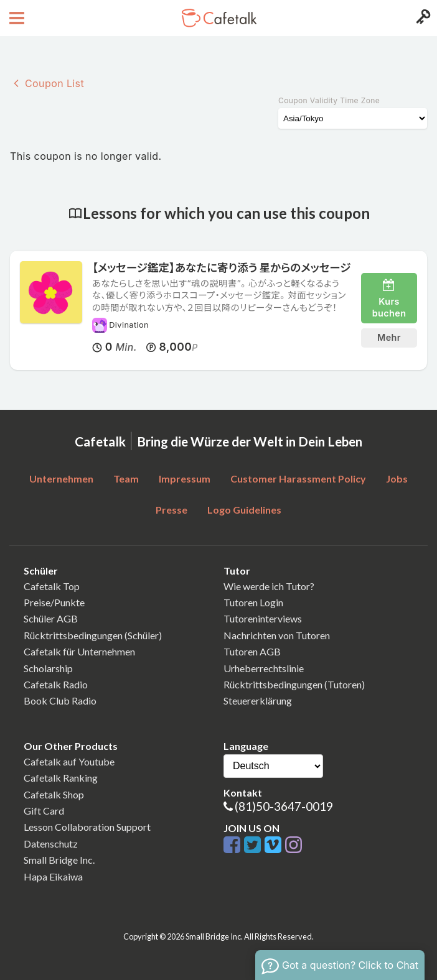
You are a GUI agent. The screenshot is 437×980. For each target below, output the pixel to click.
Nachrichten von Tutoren (277, 635)
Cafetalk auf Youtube (69, 761)
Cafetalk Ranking (61, 778)
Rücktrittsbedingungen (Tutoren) (294, 684)
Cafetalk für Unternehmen (79, 651)
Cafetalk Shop (54, 794)
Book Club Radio (60, 700)
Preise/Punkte (54, 602)
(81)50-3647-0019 (284, 806)
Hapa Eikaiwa (53, 876)
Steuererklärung (258, 700)
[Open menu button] (15, 18)
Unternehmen (61, 478)
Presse (172, 510)
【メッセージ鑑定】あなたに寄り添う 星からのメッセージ (221, 268)
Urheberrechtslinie (264, 668)
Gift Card (44, 811)
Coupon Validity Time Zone (329, 100)
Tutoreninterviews (263, 618)
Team (126, 478)
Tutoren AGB (252, 651)
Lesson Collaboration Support (87, 827)
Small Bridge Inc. (59, 860)
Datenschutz (51, 844)
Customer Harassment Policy (298, 478)
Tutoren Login (253, 602)
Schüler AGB (51, 618)
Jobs (397, 478)
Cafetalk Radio (56, 684)
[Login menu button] (422, 18)
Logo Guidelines (244, 510)
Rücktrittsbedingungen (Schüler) (93, 635)
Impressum (185, 478)
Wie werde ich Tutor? (269, 586)
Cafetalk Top (52, 586)
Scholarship (48, 668)
